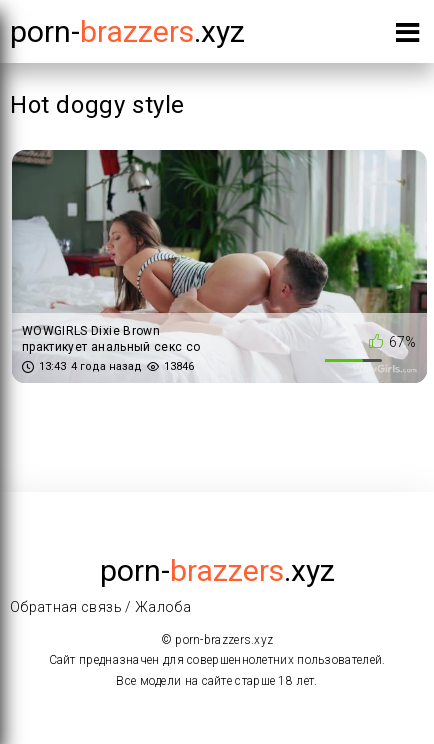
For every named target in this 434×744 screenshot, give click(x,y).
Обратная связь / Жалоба (100, 607)
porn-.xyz (127, 31)
